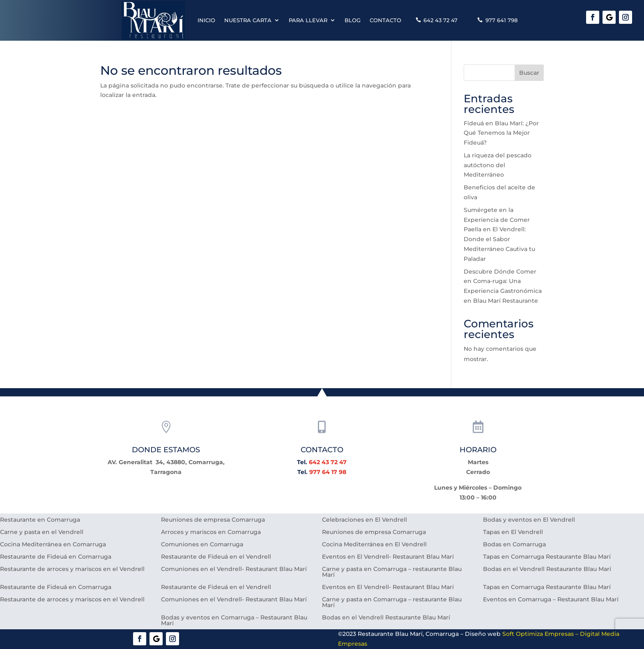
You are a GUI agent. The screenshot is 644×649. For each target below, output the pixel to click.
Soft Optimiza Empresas (538, 634)
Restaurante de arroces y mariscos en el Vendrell (72, 569)
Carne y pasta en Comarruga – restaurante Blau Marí (392, 572)
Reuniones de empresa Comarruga (213, 520)
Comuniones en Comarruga (202, 545)
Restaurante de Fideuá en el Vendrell (216, 557)
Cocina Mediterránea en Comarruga (53, 545)
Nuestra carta (248, 20)
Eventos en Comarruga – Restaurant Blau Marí (551, 600)
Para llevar (308, 20)
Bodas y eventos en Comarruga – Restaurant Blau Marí (234, 621)
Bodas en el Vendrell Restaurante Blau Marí (547, 569)
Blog (353, 20)
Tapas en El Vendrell (513, 532)
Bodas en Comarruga (514, 545)
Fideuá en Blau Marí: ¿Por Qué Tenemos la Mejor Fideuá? (501, 133)
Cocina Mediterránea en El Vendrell (374, 545)
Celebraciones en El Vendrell (365, 520)
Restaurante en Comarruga (40, 520)
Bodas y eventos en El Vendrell (529, 520)
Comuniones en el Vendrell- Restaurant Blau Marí (234, 569)
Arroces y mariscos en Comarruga (211, 532)
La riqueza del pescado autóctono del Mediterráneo (498, 165)
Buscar (529, 73)
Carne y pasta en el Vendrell (42, 532)
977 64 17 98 (328, 472)
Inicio (206, 20)
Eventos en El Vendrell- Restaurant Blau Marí (388, 557)
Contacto (385, 20)
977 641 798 (501, 20)
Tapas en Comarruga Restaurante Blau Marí (547, 557)
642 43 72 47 (440, 20)
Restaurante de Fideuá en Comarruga (56, 557)
